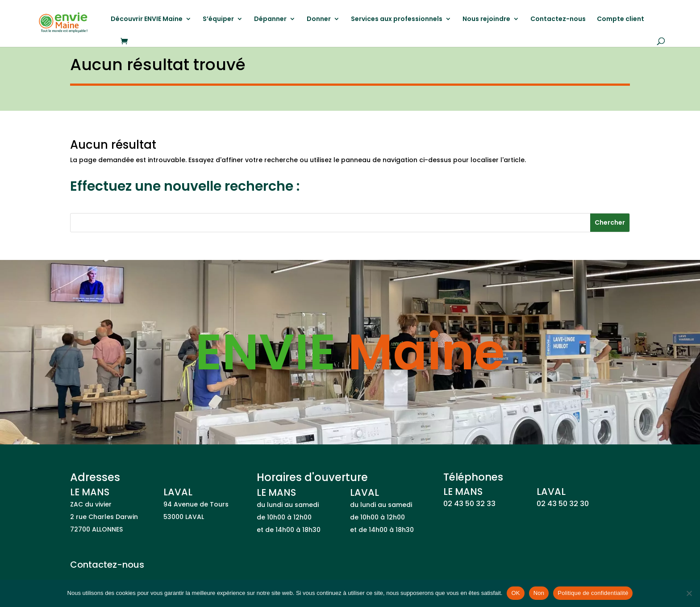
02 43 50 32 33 (469, 504)
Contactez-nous (558, 19)
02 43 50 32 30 (563, 504)
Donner (319, 19)
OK (515, 593)
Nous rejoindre (486, 19)
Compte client (621, 19)
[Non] (689, 593)
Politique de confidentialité (593, 593)
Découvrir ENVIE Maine (147, 19)
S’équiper (218, 19)
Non (539, 593)
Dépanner (270, 19)
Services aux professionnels (397, 19)
